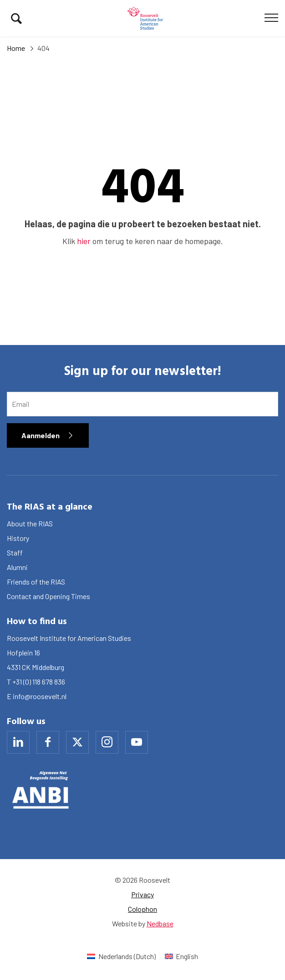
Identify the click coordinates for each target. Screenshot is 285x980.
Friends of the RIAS (36, 582)
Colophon (142, 909)
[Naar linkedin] (18, 742)
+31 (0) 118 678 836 (39, 682)
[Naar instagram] (107, 742)
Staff (15, 552)
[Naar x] (77, 742)
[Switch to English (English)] (181, 956)
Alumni (17, 567)
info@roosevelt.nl (40, 696)
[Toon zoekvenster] (16, 18)
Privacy (142, 894)
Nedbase (160, 923)
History (18, 538)
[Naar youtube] (137, 742)
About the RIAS (30, 523)
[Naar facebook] (48, 742)
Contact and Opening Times (48, 596)
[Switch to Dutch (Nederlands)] (121, 956)
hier (84, 241)
